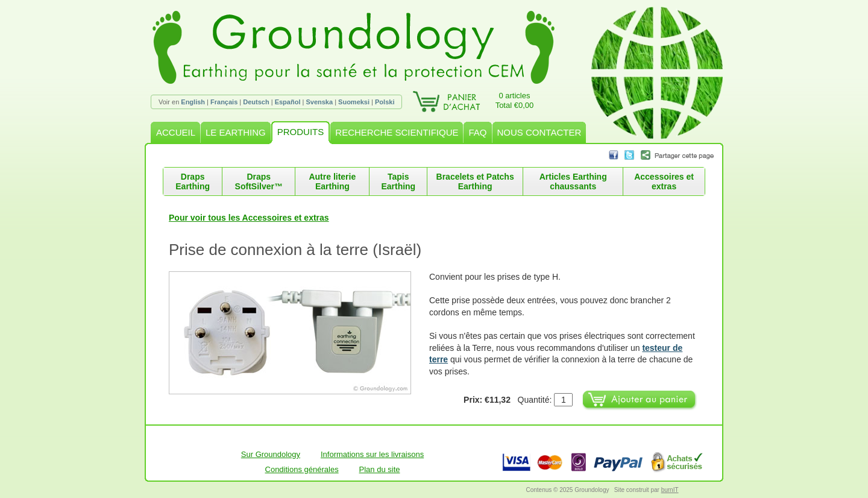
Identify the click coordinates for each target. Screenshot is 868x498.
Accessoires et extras (664, 181)
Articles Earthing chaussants (573, 181)
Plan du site (380, 469)
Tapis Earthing (398, 181)
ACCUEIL (176, 132)
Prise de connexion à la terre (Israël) (295, 250)
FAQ (477, 132)
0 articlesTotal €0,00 (515, 100)
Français (224, 102)
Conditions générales (302, 469)
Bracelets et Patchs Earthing (475, 181)
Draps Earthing (193, 181)
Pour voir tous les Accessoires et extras (249, 218)
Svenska (319, 102)
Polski (385, 102)
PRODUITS (301, 132)
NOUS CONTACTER (539, 132)
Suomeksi (354, 102)
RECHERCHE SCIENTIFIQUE (397, 132)
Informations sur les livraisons (372, 454)
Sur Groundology (271, 454)
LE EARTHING (236, 132)
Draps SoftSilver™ (259, 181)
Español (288, 102)
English (193, 102)
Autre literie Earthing (332, 181)
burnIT (670, 490)
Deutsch (256, 102)
